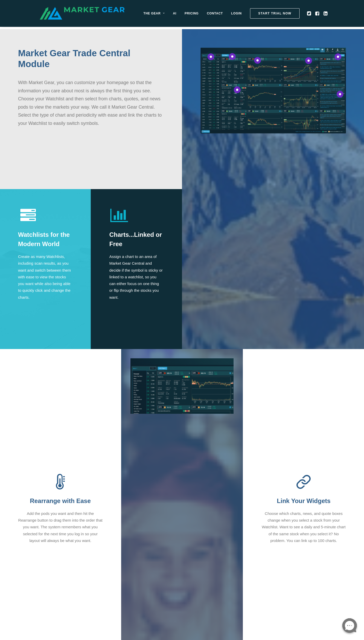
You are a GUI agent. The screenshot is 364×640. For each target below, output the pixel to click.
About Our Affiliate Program (210, 566)
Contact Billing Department (210, 559)
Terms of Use (123, 573)
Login (248, 15)
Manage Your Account (205, 553)
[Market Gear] (88, 15)
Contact (226, 15)
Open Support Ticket (129, 559)
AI (186, 15)
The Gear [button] (165, 15)
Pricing (203, 15)
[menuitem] (165, 15)
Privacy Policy (124, 566)
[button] (321, 15)
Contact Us (121, 553)
